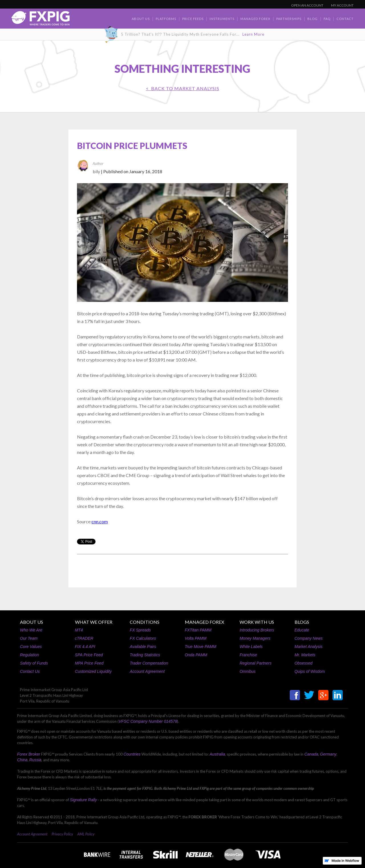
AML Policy (86, 834)
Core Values (31, 647)
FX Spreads (140, 630)
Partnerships (289, 19)
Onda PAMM (196, 655)
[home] (40, 20)
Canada (311, 754)
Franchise (248, 655)
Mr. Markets (305, 655)
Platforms (166, 19)
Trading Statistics (145, 655)
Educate (302, 630)
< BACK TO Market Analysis (183, 88)
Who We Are (31, 630)
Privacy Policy (62, 834)
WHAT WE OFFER (94, 622)
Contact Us (30, 671)
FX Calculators (143, 638)
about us (141, 19)
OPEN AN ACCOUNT (307, 5)
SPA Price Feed (89, 655)
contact (345, 19)
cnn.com (100, 521)
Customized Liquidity (93, 671)
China (22, 760)
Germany (328, 754)
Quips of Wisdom (310, 671)
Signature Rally (83, 800)
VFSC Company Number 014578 (148, 721)
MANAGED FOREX (204, 622)
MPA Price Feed (89, 663)
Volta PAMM (196, 638)
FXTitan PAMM (198, 630)
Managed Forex (255, 19)
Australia (217, 754)
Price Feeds (193, 19)
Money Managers (255, 638)
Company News (309, 638)
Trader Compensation (149, 663)
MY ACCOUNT (342, 5)
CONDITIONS (145, 622)
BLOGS (302, 622)
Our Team (29, 638)
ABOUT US (32, 622)
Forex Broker (29, 754)
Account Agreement (147, 671)
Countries (132, 754)
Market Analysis (309, 647)
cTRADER (84, 638)
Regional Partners (255, 663)
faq (327, 19)
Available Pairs (143, 647)
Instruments (222, 19)
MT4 (79, 630)
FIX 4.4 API (85, 647)
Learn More (253, 34)
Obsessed (304, 663)
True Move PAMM (201, 647)
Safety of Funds (34, 663)
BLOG (313, 19)
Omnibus (248, 671)
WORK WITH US (257, 622)
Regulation (30, 655)
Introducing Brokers (257, 630)
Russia (36, 760)
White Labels (251, 647)
